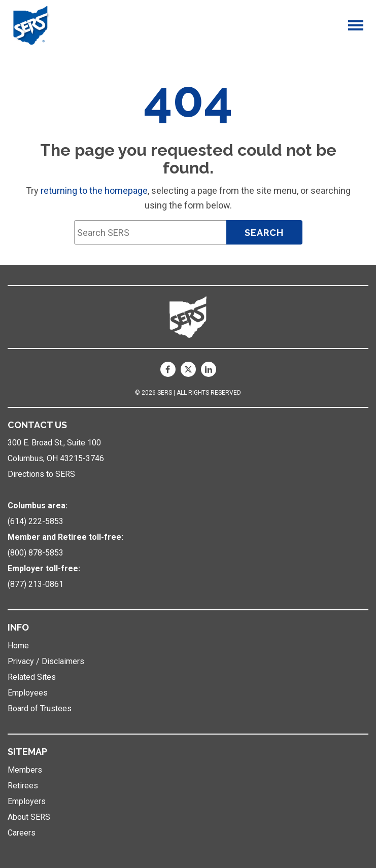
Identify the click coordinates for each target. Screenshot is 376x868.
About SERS (29, 817)
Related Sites (32, 677)
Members (25, 770)
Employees (28, 693)
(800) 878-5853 (36, 553)
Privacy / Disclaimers (46, 661)
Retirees (23, 786)
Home (18, 646)
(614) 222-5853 (36, 521)
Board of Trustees (40, 708)
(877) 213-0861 (36, 584)
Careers (22, 833)
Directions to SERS (41, 474)
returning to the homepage (94, 190)
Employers (27, 801)
